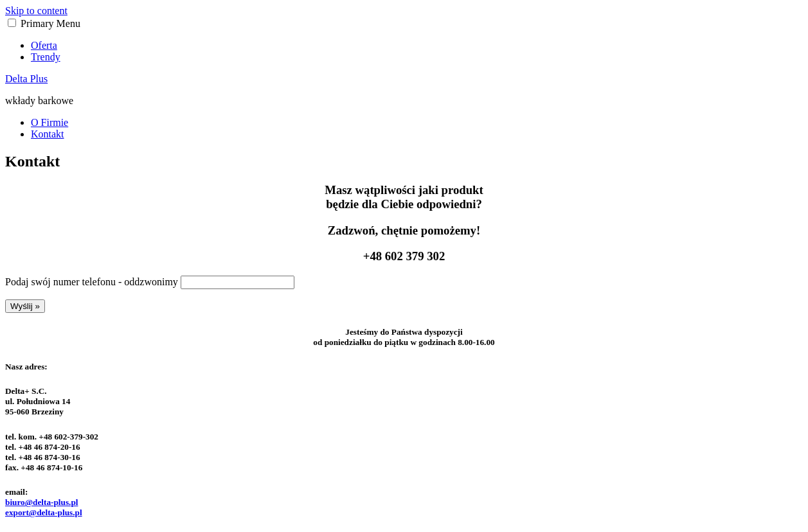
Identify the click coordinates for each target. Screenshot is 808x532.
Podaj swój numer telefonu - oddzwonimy (92, 282)
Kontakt (48, 134)
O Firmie (49, 122)
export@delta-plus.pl (44, 512)
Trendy (46, 57)
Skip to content (36, 11)
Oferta (44, 45)
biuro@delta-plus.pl (41, 502)
